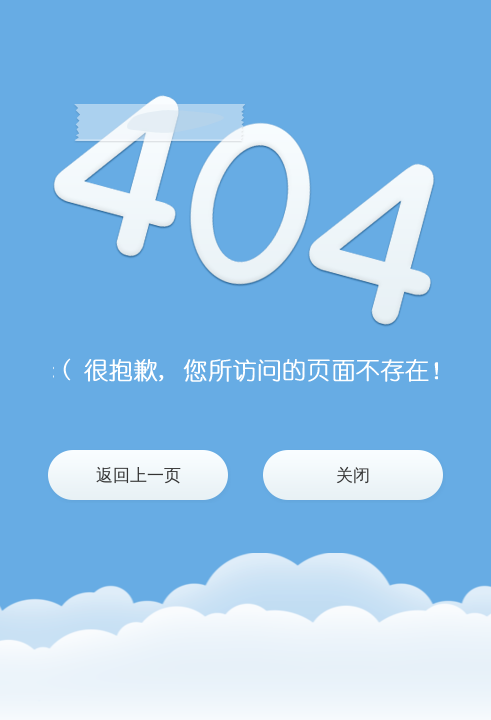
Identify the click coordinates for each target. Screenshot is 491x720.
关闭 (353, 475)
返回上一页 (138, 475)
